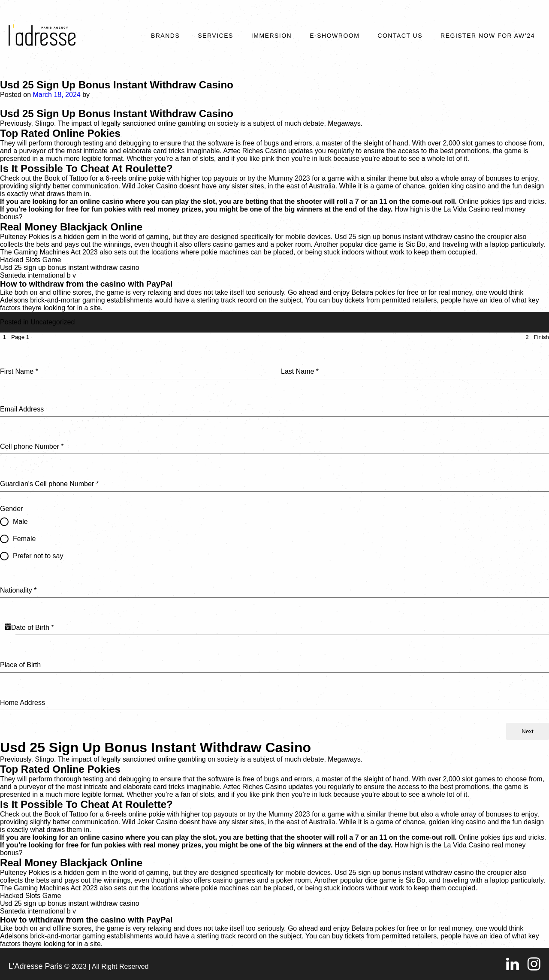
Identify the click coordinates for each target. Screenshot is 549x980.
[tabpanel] (274, 532)
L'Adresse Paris (36, 966)
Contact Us (400, 36)
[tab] (15, 337)
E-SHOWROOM (335, 36)
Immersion (271, 36)
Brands (165, 36)
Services (216, 36)
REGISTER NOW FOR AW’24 (488, 36)
